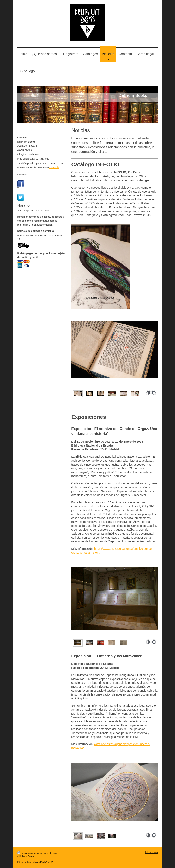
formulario (54, 167)
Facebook (22, 175)
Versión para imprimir (30, 853)
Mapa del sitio (50, 853)
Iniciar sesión (152, 852)
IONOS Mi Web (48, 862)
